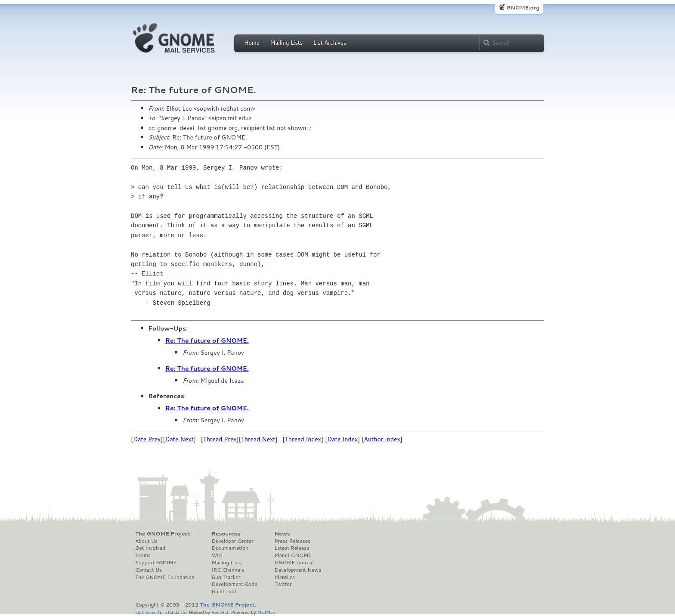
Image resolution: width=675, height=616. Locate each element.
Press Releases (292, 541)
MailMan (266, 612)
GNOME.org (523, 8)
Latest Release (292, 548)
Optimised (146, 612)
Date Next (179, 439)
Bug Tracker (226, 577)
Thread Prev (220, 439)
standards (176, 612)
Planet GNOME (293, 555)
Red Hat (220, 612)
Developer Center (233, 541)
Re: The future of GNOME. (207, 341)
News (282, 534)
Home (252, 43)
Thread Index (303, 439)
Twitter (283, 584)
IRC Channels (228, 570)
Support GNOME (156, 563)
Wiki (217, 555)
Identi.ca (285, 577)
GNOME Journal (294, 563)
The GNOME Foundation (165, 577)
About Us (146, 541)
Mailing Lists (286, 43)
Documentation (230, 548)
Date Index (342, 439)
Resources (226, 534)
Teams (143, 555)
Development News (298, 570)
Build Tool (224, 591)
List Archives (330, 43)
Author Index (382, 439)
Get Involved (150, 548)
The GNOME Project (163, 534)
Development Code (235, 584)
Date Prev (147, 439)
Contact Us (149, 570)
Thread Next (258, 439)
